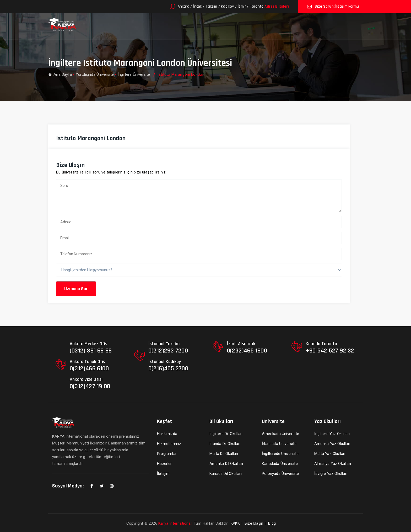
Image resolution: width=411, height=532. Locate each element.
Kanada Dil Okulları (226, 474)
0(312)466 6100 (89, 368)
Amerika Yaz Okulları (332, 444)
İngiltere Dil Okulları (226, 434)
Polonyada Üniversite (280, 474)
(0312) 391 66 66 (91, 351)
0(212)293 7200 (168, 351)
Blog (272, 523)
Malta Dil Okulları (224, 454)
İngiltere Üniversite (134, 74)
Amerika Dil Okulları (226, 464)
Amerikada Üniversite (280, 434)
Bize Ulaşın (254, 523)
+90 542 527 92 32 (330, 351)
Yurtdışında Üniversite (95, 74)
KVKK (235, 523)
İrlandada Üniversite (279, 444)
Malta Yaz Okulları (330, 454)
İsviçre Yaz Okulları (331, 474)
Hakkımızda (167, 434)
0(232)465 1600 (247, 351)
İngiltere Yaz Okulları (332, 434)
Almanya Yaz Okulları (333, 464)
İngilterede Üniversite (280, 454)
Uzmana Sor (76, 289)
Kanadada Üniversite (280, 464)
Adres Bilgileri (277, 6)
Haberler (164, 464)
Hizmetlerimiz (169, 444)
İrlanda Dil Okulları (225, 444)
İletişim (163, 474)
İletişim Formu (347, 6)
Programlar (167, 454)
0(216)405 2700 (168, 368)
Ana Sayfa (60, 74)
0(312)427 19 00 (90, 386)
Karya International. (175, 523)
